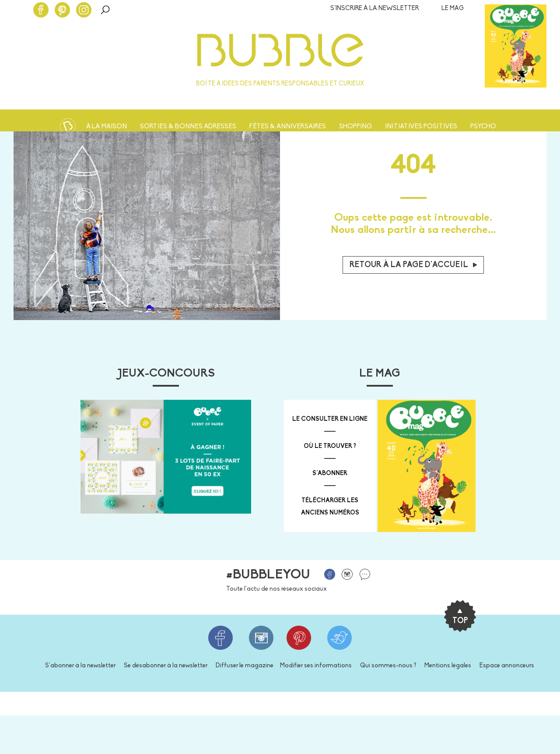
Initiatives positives (421, 127)
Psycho (483, 127)
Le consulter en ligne (330, 419)
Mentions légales (448, 666)
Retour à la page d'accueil (413, 265)
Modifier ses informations (316, 666)
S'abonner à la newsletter (80, 666)
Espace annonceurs (507, 666)
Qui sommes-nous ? (388, 666)
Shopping (355, 127)
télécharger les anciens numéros (330, 507)
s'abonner (330, 474)
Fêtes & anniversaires (288, 127)
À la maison (107, 127)
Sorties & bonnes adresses (188, 127)
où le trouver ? (330, 446)
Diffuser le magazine (245, 666)
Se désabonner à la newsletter (166, 666)
